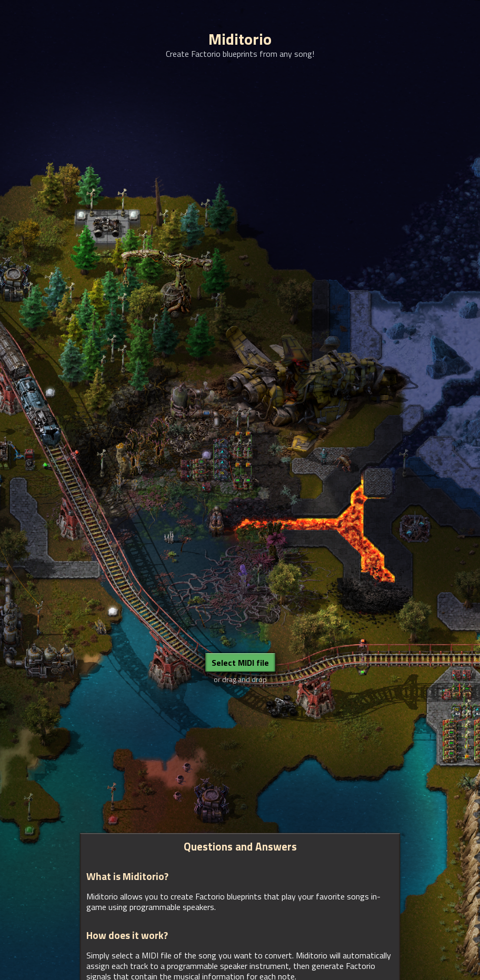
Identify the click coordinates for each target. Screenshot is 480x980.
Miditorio (240, 39)
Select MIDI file (240, 663)
